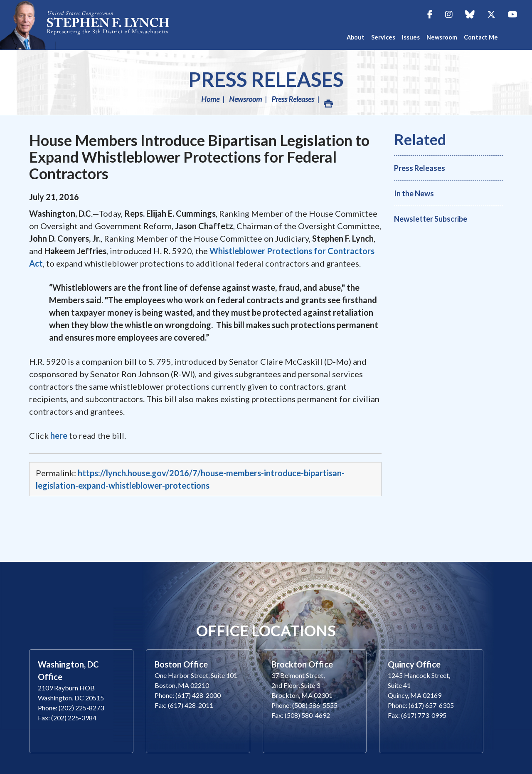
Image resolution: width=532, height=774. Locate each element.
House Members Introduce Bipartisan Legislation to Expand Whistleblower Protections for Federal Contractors (199, 157)
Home (210, 99)
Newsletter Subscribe (431, 219)
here (59, 435)
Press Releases (266, 79)
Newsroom (245, 99)
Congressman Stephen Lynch (108, 25)
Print (328, 101)
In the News (414, 193)
